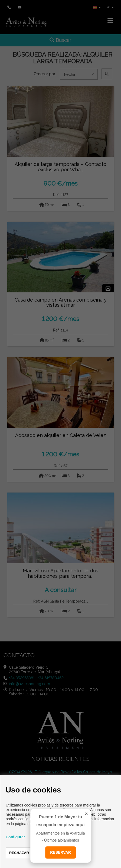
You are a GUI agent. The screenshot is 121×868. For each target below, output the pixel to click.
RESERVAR (60, 852)
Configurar (15, 837)
